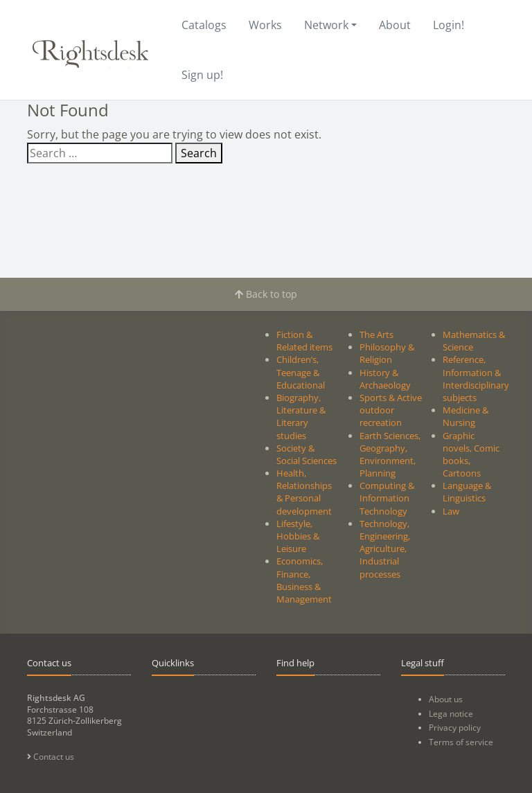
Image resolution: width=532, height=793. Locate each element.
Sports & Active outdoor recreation (391, 410)
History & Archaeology (385, 379)
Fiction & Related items (304, 341)
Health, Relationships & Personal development (304, 492)
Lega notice (451, 714)
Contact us (51, 757)
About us (446, 699)
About (395, 25)
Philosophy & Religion (387, 353)
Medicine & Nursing (465, 416)
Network (326, 25)
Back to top (266, 294)
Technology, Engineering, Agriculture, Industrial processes (385, 549)
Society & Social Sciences (307, 454)
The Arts (376, 335)
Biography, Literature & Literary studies (301, 417)
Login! (449, 25)
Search (199, 153)
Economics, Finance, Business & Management (304, 580)
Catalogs (204, 25)
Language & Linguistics (467, 492)
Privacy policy (455, 728)
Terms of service (461, 742)
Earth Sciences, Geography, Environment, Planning (390, 455)
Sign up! (202, 75)
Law (451, 511)
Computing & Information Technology (387, 498)
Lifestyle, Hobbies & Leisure (298, 536)
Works (265, 25)
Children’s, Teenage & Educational (301, 372)
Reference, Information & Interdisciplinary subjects (476, 378)
